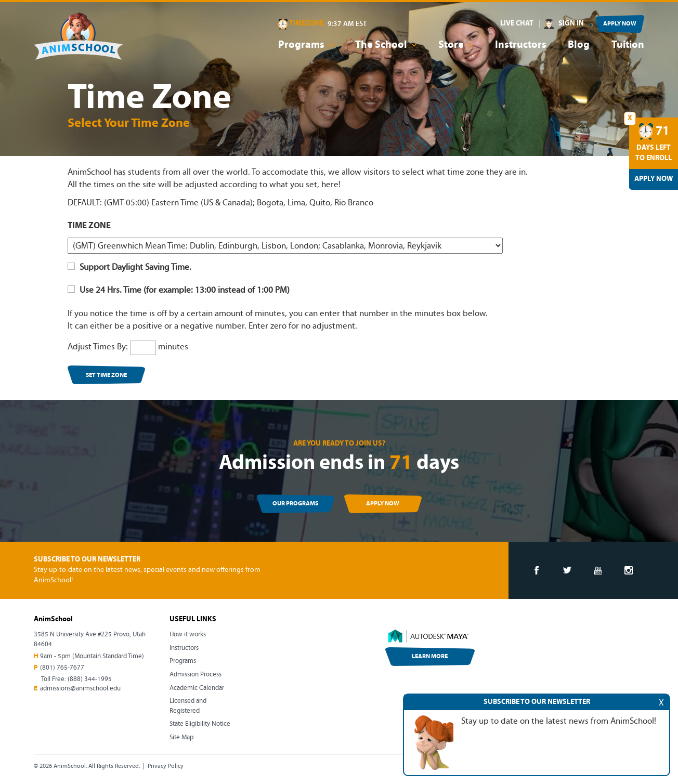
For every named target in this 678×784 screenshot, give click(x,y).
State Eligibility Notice (200, 724)
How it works (188, 635)
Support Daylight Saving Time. (129, 267)
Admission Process (195, 675)
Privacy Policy (166, 766)
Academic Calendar (197, 688)
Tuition (628, 45)
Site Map (181, 737)
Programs (183, 661)
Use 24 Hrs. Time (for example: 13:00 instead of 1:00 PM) (179, 290)
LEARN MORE (430, 657)
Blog (579, 45)
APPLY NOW (620, 24)
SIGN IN (571, 24)
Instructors (521, 45)
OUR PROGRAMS (295, 504)
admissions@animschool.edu (80, 689)
